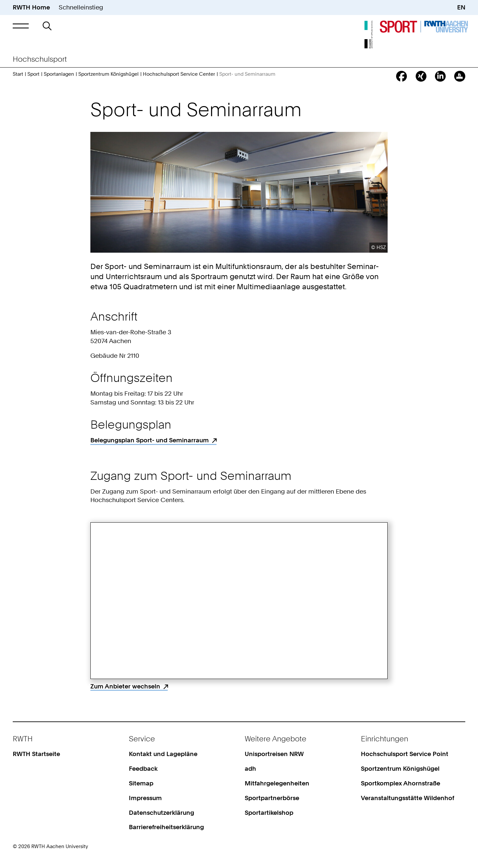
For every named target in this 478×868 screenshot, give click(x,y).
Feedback (143, 769)
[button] (21, 26)
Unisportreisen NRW (274, 754)
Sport (33, 74)
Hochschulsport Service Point (405, 754)
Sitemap (141, 783)
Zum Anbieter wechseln (125, 686)
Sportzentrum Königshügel (108, 74)
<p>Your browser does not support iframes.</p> (239, 601)
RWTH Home (31, 7)
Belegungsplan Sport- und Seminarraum (150, 440)
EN (461, 7)
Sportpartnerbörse (272, 798)
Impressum (145, 798)
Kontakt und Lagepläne (163, 754)
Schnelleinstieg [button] (81, 7)
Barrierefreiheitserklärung (166, 827)
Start (18, 74)
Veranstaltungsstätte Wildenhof (408, 798)
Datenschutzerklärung (162, 813)
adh (250, 769)
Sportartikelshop (269, 813)
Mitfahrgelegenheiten (277, 783)
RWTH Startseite (36, 754)
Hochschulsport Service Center (179, 74)
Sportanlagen (59, 74)
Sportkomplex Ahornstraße (401, 783)
